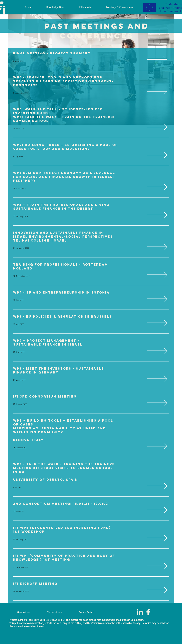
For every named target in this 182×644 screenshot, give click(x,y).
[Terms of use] (55, 612)
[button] (55, 7)
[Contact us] (24, 612)
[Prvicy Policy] (87, 612)
